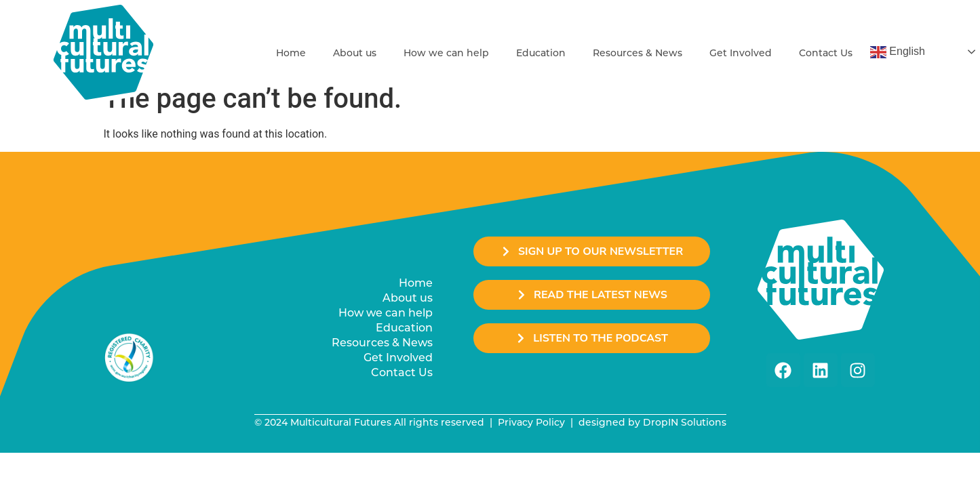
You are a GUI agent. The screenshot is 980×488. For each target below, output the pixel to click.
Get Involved (741, 53)
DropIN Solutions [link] (685, 422)
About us (355, 53)
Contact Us (826, 53)
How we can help (446, 53)
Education (541, 53)
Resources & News (638, 53)
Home (291, 53)
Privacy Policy (531, 422)
